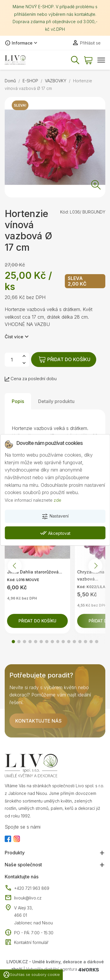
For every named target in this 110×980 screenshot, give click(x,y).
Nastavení (55, 517)
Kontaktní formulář (27, 943)
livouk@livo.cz (23, 898)
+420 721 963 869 (27, 888)
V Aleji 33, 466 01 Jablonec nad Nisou (33, 915)
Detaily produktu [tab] (56, 401)
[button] (13, 642)
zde (57, 500)
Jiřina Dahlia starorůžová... (35, 572)
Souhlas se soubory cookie (31, 975)
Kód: (64, 212)
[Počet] (12, 360)
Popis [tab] (18, 401)
